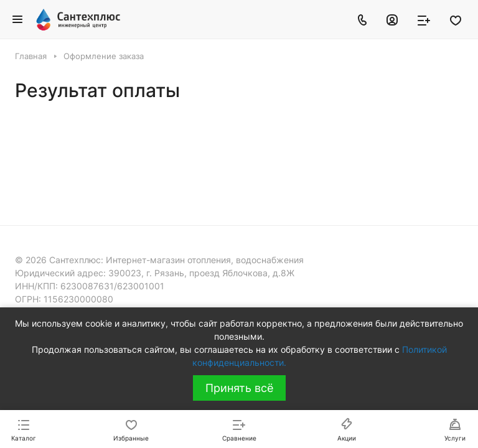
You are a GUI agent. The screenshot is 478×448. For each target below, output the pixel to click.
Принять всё (239, 388)
